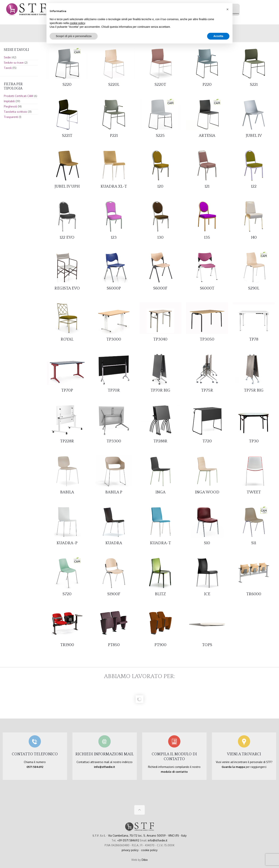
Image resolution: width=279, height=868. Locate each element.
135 (207, 237)
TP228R (67, 441)
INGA (160, 492)
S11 (254, 543)
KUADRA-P (67, 543)
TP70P (67, 390)
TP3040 (160, 339)
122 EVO (67, 237)
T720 (207, 441)
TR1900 (67, 645)
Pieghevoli (10, 106)
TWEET (254, 492)
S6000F (160, 288)
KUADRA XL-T (114, 186)
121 (207, 186)
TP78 (254, 339)
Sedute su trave (14, 63)
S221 (254, 84)
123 (114, 237)
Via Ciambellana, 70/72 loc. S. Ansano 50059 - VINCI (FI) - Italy (147, 836)
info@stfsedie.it (158, 840)
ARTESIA (207, 136)
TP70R (114, 390)
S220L (114, 84)
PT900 (160, 645)
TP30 (254, 441)
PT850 (114, 645)
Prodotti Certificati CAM (19, 96)
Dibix (145, 860)
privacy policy (130, 850)
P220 (207, 84)
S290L (254, 288)
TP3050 (207, 339)
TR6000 (254, 594)
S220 (67, 84)
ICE (207, 594)
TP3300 (114, 441)
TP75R (207, 390)
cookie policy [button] (77, 23)
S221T (67, 136)
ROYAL (67, 339)
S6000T (207, 288)
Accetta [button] (218, 36)
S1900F (114, 594)
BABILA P (114, 492)
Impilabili (9, 101)
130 (160, 237)
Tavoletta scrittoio (15, 112)
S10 (207, 543)
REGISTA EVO (67, 288)
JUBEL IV (254, 136)
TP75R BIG (254, 390)
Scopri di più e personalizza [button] (74, 36)
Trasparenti (11, 117)
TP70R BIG (160, 390)
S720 (67, 594)
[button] (227, 9)
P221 (114, 136)
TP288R (160, 441)
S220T (160, 84)
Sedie (7, 57)
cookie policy (149, 850)
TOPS (207, 645)
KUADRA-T (160, 543)
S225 (160, 136)
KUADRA (114, 543)
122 (254, 186)
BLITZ (160, 594)
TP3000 (114, 339)
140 (254, 237)
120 (160, 186)
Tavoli (8, 68)
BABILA (67, 492)
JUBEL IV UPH (67, 186)
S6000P (114, 288)
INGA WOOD (207, 492)
